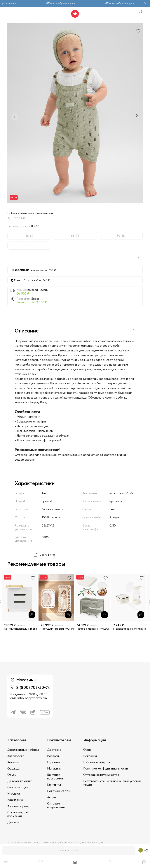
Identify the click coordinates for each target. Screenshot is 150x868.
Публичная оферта (97, 762)
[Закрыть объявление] (145, 3)
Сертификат (48, 555)
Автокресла (16, 756)
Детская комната (20, 781)
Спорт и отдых (18, 787)
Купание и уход (18, 806)
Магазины (54, 768)
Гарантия (54, 762)
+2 (143, 850)
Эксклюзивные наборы (23, 750)
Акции (52, 797)
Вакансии (90, 756)
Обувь (12, 775)
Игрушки (14, 793)
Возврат (53, 756)
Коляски (13, 762)
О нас (87, 750)
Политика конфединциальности (106, 768)
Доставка (54, 750)
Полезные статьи (59, 791)
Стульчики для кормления (18, 814)
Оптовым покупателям (56, 805)
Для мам (13, 822)
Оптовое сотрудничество (101, 775)
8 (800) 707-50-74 (33, 687)
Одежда (13, 768)
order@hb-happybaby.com (29, 698)
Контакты (54, 785)
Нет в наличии (69, 850)
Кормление (15, 800)
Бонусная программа (55, 777)
